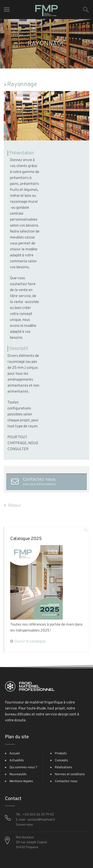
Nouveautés (18, 774)
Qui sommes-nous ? (23, 768)
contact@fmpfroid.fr (41, 820)
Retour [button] (12, 506)
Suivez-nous (24, 825)
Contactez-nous (66, 781)
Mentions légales (21, 781)
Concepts (61, 761)
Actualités (17, 761)
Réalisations (63, 768)
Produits (61, 754)
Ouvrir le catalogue (30, 642)
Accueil (15, 754)
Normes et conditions (70, 774)
